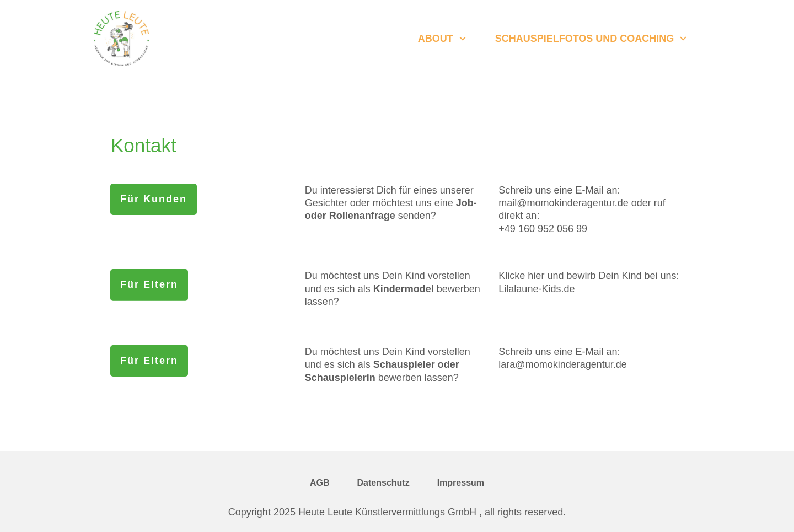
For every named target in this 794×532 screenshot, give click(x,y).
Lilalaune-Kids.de (537, 289)
